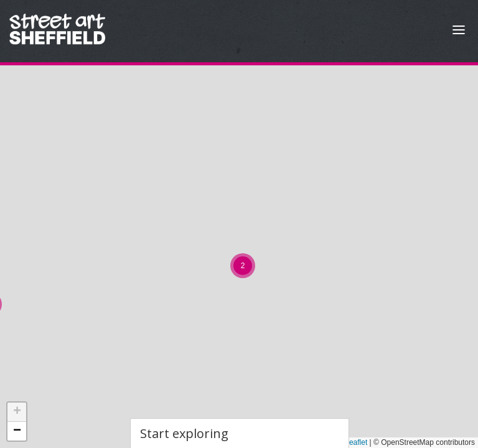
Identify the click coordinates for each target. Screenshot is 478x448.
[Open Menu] (459, 31)
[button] (243, 266)
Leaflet (351, 442)
